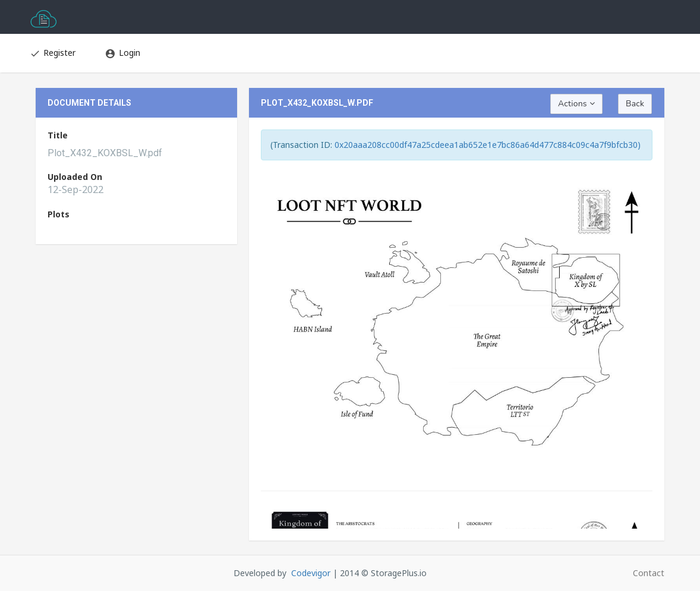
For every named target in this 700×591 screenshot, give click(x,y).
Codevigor (311, 573)
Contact (649, 573)
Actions (576, 104)
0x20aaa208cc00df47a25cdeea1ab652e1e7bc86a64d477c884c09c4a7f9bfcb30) (488, 145)
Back (635, 104)
